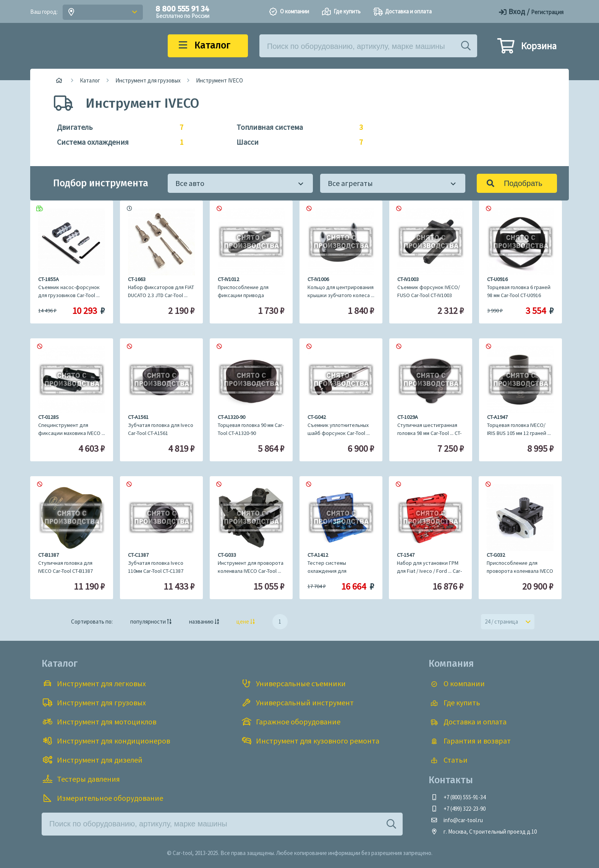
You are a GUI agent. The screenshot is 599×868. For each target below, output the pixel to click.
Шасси (296, 142)
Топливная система (296, 127)
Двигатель (116, 127)
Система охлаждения (116, 142)
